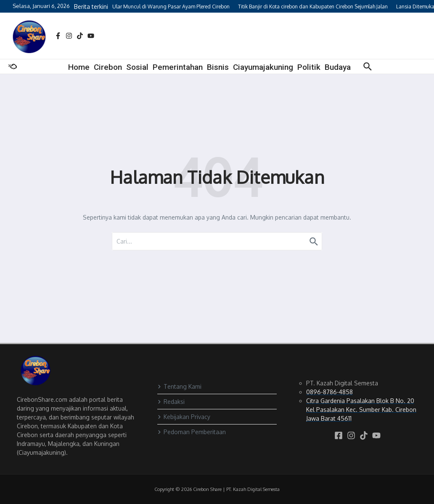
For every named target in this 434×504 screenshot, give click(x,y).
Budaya (338, 67)
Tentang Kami (179, 386)
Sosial (137, 67)
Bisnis (218, 67)
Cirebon (108, 67)
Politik (309, 67)
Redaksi (171, 402)
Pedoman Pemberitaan (192, 432)
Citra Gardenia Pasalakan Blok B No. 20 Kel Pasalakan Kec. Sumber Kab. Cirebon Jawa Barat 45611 (361, 410)
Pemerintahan (178, 67)
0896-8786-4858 (329, 392)
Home (79, 67)
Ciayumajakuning (263, 67)
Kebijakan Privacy (184, 417)
